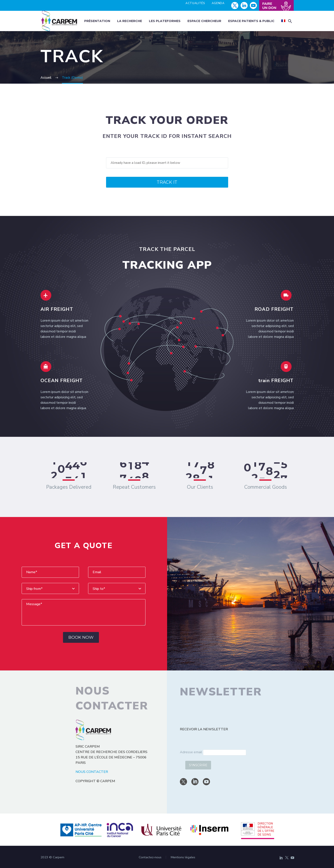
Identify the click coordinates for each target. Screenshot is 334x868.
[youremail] (117, 572)
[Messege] (84, 612)
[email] (225, 752)
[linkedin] (195, 782)
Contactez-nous (150, 857)
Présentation (97, 21)
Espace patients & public (251, 21)
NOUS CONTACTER (92, 772)
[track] (167, 163)
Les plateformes (165, 21)
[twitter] (183, 782)
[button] (290, 21)
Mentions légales (183, 857)
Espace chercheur (204, 21)
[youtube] (206, 782)
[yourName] (50, 572)
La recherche (130, 21)
